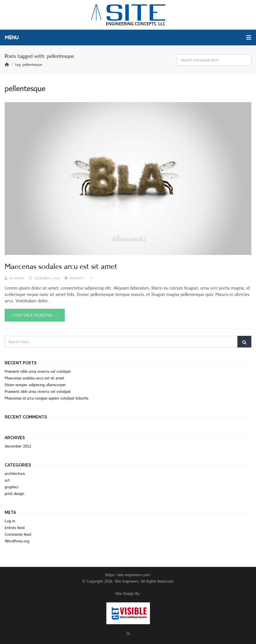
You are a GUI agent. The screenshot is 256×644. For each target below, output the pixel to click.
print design (14, 494)
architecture (15, 473)
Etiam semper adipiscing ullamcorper (35, 385)
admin (19, 278)
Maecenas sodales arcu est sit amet (61, 266)
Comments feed (18, 534)
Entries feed (15, 528)
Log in (10, 521)
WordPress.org (17, 541)
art (7, 480)
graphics (77, 278)
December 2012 (18, 446)
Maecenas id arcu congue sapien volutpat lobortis (46, 398)
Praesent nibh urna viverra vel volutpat (38, 371)
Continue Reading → (35, 315)
